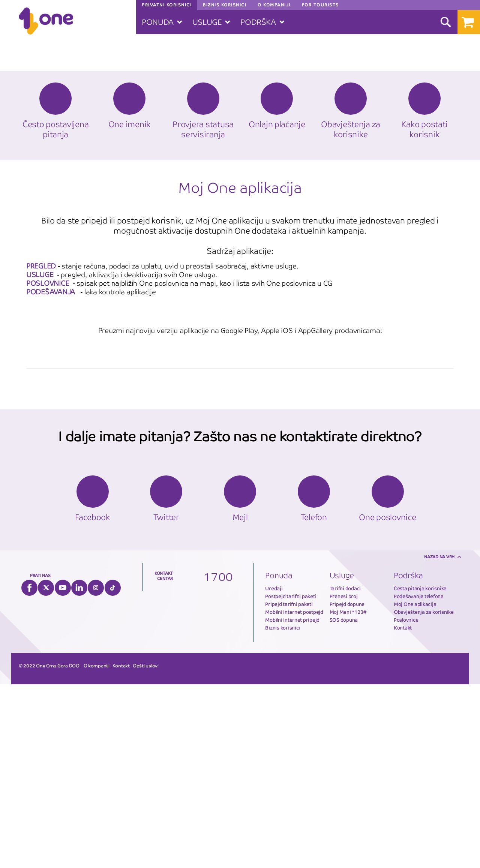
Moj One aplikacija (415, 788)
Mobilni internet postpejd (294, 796)
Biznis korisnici (283, 812)
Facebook (29, 771)
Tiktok (113, 771)
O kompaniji (97, 850)
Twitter (46, 771)
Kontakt (403, 812)
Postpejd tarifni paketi (291, 780)
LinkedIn (79, 771)
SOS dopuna (344, 804)
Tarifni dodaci (345, 772)
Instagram (96, 771)
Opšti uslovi (146, 850)
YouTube (63, 771)
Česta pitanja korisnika (420, 772)
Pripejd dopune (347, 788)
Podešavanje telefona (419, 780)
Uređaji (274, 772)
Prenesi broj (344, 780)
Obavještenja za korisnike (424, 796)
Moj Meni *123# (348, 796)
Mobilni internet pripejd (292, 804)
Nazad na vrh (439, 741)
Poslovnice (406, 804)
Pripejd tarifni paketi (289, 788)
